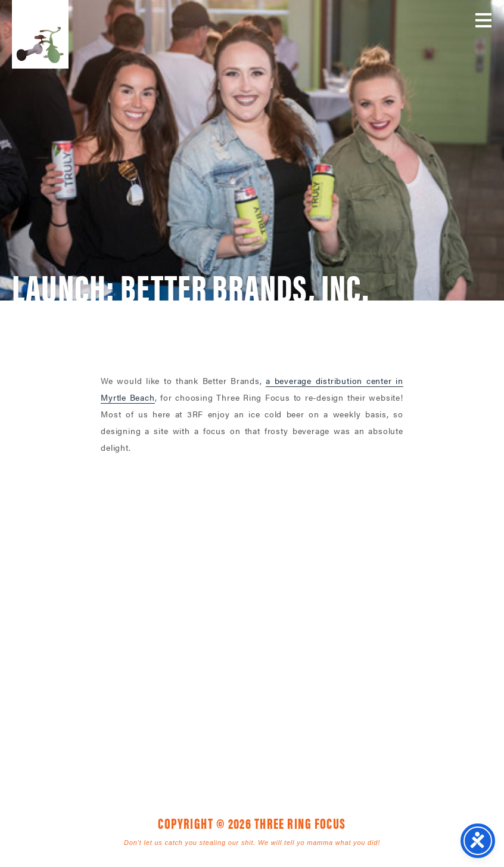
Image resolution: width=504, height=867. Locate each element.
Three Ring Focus (252, 596)
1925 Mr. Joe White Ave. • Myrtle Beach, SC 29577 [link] (225, 650)
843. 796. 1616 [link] (335, 650)
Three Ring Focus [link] (40, 34)
